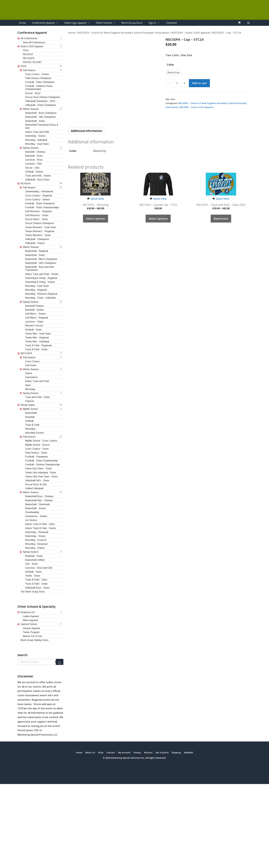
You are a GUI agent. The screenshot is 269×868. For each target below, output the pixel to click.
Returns (148, 752)
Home (22, 23)
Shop (101, 752)
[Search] (60, 662)
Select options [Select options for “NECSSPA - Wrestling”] (96, 219)
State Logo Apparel (79, 23)
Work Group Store (132, 23)
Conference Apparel (47, 23)
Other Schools (107, 23)
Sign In (156, 23)
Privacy (137, 752)
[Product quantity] (177, 83)
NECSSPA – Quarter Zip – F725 (158, 205)
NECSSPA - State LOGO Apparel (191, 33)
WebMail (188, 752)
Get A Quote (162, 752)
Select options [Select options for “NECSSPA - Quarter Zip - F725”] (158, 219)
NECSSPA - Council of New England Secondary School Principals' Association (123, 33)
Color (170, 65)
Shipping (176, 752)
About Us (90, 752)
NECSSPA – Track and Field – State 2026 (221, 205)
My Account (124, 752)
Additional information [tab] (86, 131)
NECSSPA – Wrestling (96, 205)
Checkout (171, 23)
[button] (248, 23)
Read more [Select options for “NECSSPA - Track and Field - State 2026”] (221, 219)
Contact (111, 752)
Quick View (96, 199)
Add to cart (199, 83)
